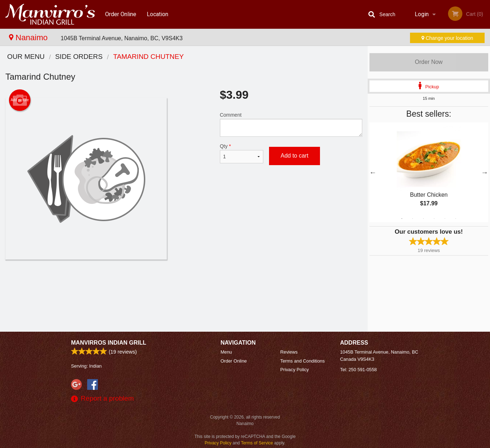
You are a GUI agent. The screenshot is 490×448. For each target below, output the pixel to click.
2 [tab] (413, 219)
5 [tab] (445, 219)
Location (157, 14)
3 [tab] (423, 219)
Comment (291, 124)
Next (485, 172)
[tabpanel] (429, 172)
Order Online (121, 14)
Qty (242, 153)
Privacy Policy (295, 370)
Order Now (429, 62)
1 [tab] (402, 219)
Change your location (447, 38)
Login (422, 14)
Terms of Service (257, 443)
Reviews (289, 352)
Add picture (20, 100)
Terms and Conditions (302, 361)
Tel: (358, 370)
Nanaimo (29, 38)
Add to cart (294, 156)
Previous (373, 172)
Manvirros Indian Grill (109, 343)
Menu (226, 352)
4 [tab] (434, 219)
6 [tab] (456, 219)
